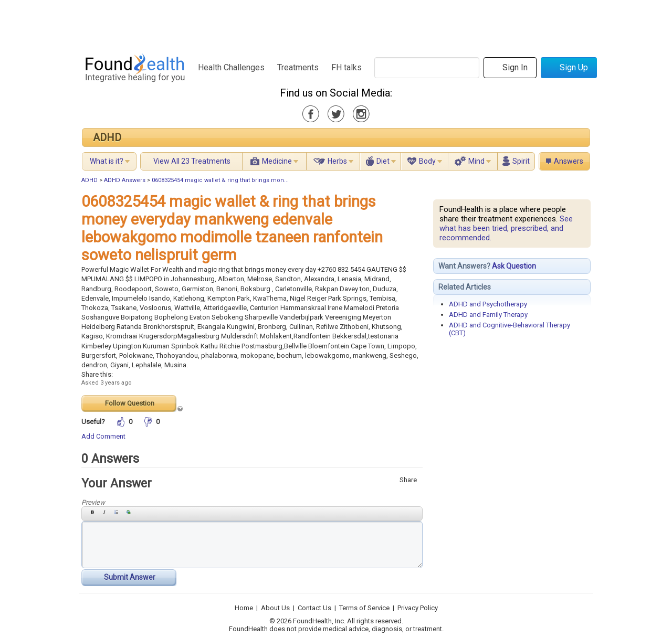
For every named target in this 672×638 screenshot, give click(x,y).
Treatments (298, 67)
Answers (569, 161)
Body (427, 161)
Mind (476, 161)
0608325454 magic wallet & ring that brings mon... (220, 180)
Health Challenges (231, 67)
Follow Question (130, 403)
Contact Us (314, 608)
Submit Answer (130, 577)
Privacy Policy (418, 608)
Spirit (521, 161)
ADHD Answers (125, 180)
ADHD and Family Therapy (488, 315)
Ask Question (514, 266)
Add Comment (103, 436)
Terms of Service (364, 608)
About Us (275, 608)
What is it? (107, 161)
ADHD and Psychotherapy (488, 304)
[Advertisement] (335, 24)
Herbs (337, 161)
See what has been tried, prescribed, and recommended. (506, 228)
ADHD (107, 137)
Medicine (277, 161)
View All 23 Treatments (192, 161)
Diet (383, 161)
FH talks (346, 67)
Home (244, 608)
